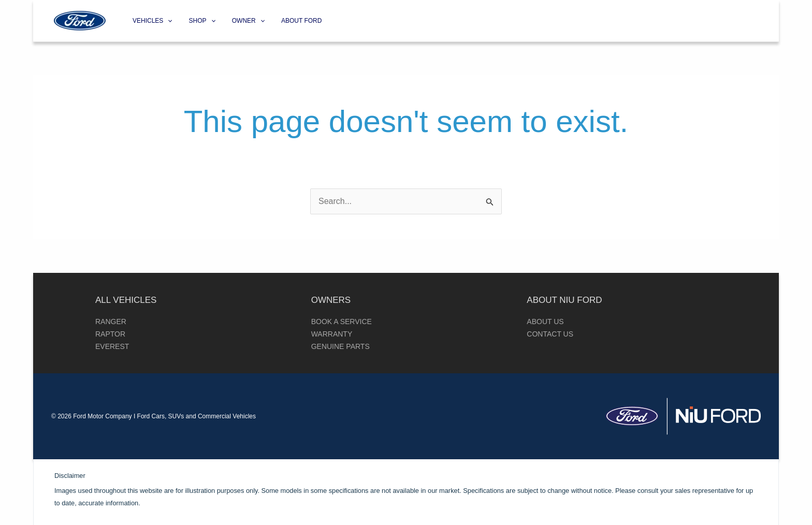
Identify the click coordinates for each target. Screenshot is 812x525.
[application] (168, 21)
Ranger (111, 322)
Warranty (332, 334)
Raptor (110, 334)
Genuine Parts (340, 346)
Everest (112, 346)
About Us (545, 322)
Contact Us (550, 334)
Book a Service (342, 322)
